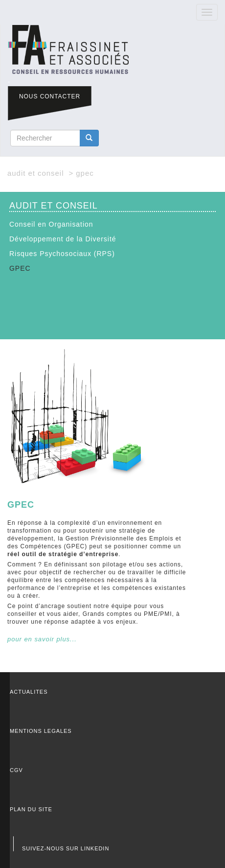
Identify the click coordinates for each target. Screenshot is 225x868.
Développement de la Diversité (63, 239)
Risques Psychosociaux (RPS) (62, 254)
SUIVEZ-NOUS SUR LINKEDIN (66, 848)
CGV (16, 770)
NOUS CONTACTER (50, 96)
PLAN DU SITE (31, 809)
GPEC (20, 268)
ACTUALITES (29, 692)
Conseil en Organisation (51, 224)
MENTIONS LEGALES (41, 731)
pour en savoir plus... (42, 639)
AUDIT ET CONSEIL (35, 173)
